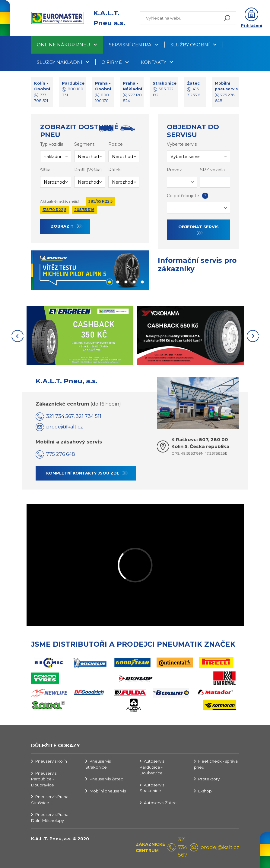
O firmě (112, 62)
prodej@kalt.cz (65, 427)
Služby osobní (190, 45)
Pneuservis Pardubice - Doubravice (44, 779)
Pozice (116, 144)
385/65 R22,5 (100, 201)
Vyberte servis (182, 144)
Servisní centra (130, 45)
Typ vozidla (52, 144)
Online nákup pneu (64, 45)
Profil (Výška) (88, 170)
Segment (84, 144)
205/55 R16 (84, 210)
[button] (251, 18)
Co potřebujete (187, 196)
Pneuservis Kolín (51, 761)
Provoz (174, 170)
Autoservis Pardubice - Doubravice (152, 767)
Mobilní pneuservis (108, 791)
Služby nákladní (60, 62)
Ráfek (114, 170)
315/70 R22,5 (54, 210)
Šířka (45, 170)
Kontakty (154, 62)
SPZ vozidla (212, 170)
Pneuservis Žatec (106, 779)
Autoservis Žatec (160, 803)
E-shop (205, 791)
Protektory (209, 779)
